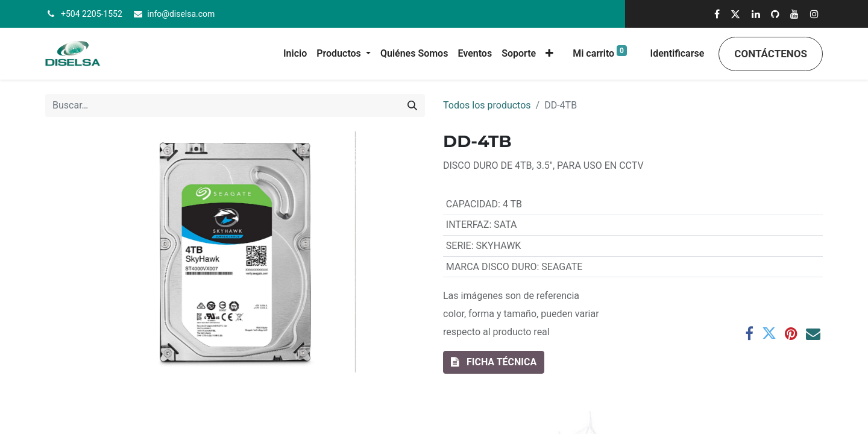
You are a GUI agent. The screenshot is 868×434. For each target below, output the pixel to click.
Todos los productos (487, 105)
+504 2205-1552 (92, 14)
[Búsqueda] (412, 105)
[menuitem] (295, 54)
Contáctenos (771, 54)
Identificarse (678, 53)
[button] (549, 54)
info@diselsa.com (181, 14)
